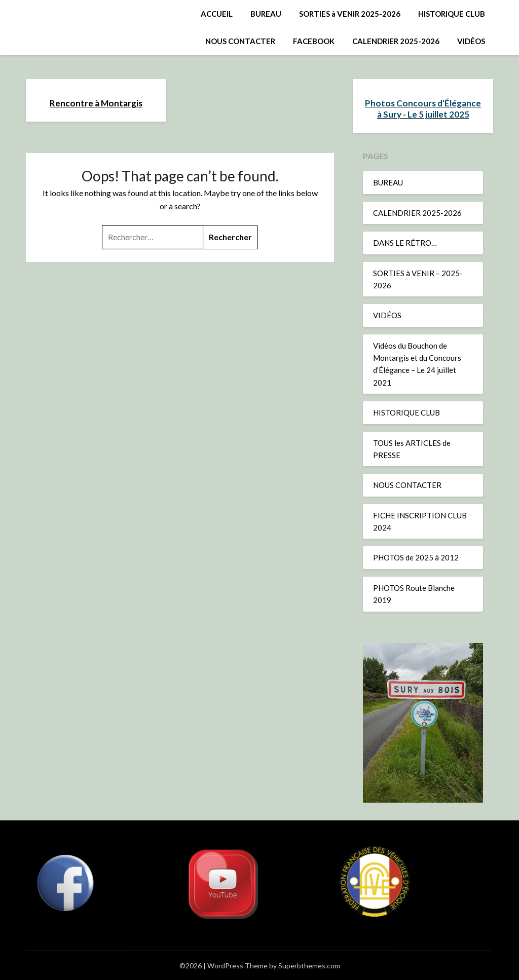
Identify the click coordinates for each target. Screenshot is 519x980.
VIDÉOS (471, 41)
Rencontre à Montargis (96, 103)
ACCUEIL (217, 14)
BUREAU (266, 14)
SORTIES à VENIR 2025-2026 (350, 14)
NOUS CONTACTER (240, 41)
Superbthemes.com (309, 966)
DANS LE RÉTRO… (405, 243)
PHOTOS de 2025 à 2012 (416, 557)
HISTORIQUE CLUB (452, 14)
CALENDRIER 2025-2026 (396, 41)
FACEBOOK (314, 41)
